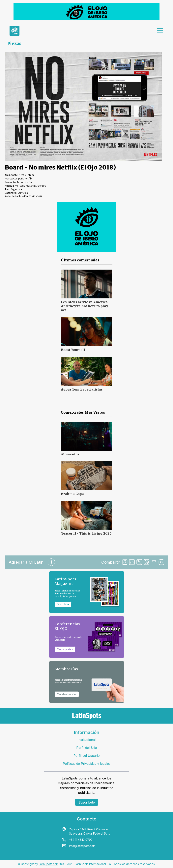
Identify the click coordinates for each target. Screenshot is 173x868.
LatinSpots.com (49, 864)
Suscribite (63, 604)
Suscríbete (87, 802)
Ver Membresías (67, 694)
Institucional (86, 740)
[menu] (160, 31)
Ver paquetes (65, 649)
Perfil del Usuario (87, 756)
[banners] (86, 12)
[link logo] (14, 31)
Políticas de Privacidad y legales (87, 764)
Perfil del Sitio (87, 748)
